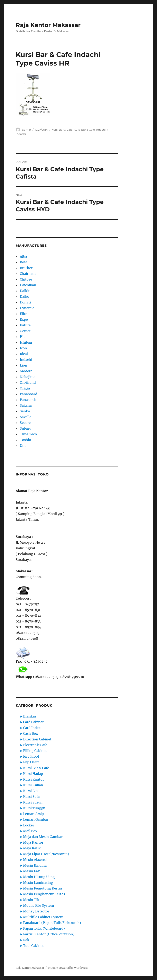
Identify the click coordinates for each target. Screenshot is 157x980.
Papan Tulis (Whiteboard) (44, 928)
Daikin (25, 291)
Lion (24, 365)
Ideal (24, 354)
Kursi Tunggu (34, 808)
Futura (25, 325)
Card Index (32, 728)
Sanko (25, 411)
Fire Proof (31, 756)
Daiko (25, 296)
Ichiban (26, 342)
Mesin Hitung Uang (39, 877)
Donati (25, 302)
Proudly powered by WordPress (68, 968)
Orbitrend (28, 382)
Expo (24, 319)
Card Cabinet (33, 722)
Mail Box (30, 831)
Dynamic (27, 308)
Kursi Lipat (32, 791)
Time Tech (28, 434)
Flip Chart (31, 762)
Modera (26, 371)
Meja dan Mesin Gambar (43, 837)
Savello (26, 417)
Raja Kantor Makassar (48, 25)
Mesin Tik (31, 900)
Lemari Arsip (33, 814)
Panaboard (29, 394)
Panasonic (28, 400)
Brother (26, 268)
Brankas (30, 716)
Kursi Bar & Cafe (62, 130)
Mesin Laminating (38, 883)
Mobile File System (39, 905)
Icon (23, 348)
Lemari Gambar (36, 819)
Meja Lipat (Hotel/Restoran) (46, 854)
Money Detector (36, 911)
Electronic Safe (35, 745)
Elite (24, 314)
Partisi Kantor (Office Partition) (49, 934)
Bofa (24, 262)
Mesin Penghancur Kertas (44, 894)
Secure (25, 423)
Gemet (25, 331)
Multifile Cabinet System (43, 917)
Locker (29, 825)
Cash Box (31, 733)
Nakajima (28, 377)
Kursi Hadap (33, 774)
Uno (23, 446)
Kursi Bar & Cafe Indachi (90, 130)
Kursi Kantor (34, 779)
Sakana (26, 405)
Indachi (21, 134)
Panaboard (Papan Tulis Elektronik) (52, 923)
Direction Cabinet (37, 739)
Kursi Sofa (31, 797)
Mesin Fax (31, 871)
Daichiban (28, 285)
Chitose (26, 279)
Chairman (28, 274)
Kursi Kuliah (33, 785)
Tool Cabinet (33, 946)
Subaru (26, 428)
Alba (23, 256)
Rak (26, 940)
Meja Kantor (33, 842)
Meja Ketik (32, 848)
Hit (22, 337)
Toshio (25, 440)
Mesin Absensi (35, 860)
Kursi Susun (33, 802)
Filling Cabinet (35, 751)
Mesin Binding (35, 865)
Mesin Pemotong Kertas (43, 888)
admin (27, 130)
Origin (25, 388)
